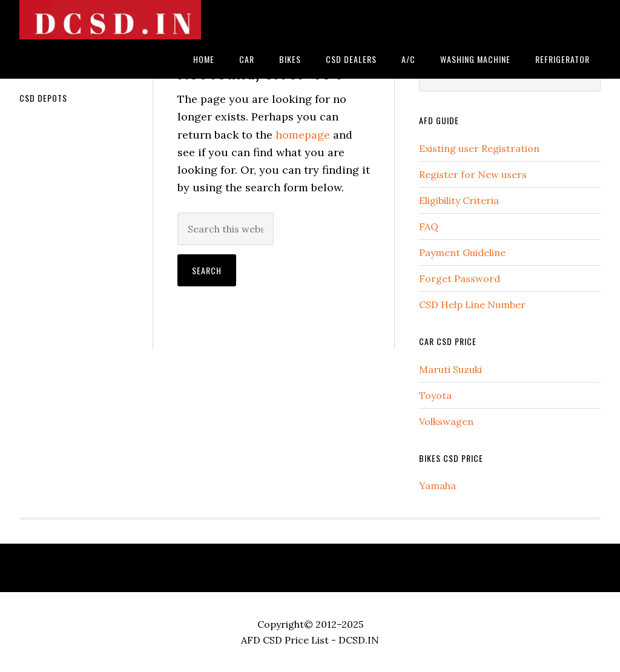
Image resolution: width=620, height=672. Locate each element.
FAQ (429, 226)
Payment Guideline (462, 252)
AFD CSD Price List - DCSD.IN (310, 640)
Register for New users (473, 174)
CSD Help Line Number (472, 305)
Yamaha (437, 486)
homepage (303, 135)
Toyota (435, 395)
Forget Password (460, 278)
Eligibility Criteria (459, 200)
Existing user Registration (479, 148)
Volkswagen (446, 421)
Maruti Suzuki (450, 369)
